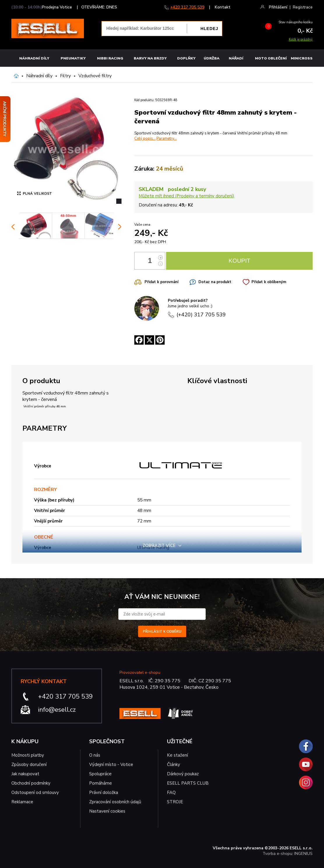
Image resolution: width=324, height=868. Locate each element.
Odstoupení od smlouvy (35, 792)
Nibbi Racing (110, 58)
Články (174, 764)
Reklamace (22, 802)
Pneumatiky (73, 58)
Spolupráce (100, 774)
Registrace (303, 7)
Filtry (65, 76)
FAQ (171, 792)
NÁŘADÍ (236, 58)
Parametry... (167, 138)
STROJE (175, 802)
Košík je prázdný (301, 40)
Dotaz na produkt (215, 282)
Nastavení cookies (107, 811)
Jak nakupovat (25, 774)
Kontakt (223, 7)
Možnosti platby (28, 755)
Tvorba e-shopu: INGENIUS (288, 854)
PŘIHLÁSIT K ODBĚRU (162, 631)
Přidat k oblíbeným (269, 282)
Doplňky (186, 58)
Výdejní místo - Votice (111, 764)
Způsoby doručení (29, 764)
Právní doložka (104, 792)
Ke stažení (177, 755)
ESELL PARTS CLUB (188, 783)
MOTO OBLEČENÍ (271, 58)
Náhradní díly (34, 58)
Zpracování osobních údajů (115, 802)
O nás (95, 755)
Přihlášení (278, 7)
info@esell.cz (57, 710)
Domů (16, 76)
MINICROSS (302, 58)
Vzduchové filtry (95, 76)
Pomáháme (101, 783)
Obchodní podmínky (31, 783)
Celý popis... (145, 138)
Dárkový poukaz (183, 774)
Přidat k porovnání (161, 282)
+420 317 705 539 (187, 7)
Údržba (212, 58)
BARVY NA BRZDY (150, 58)
